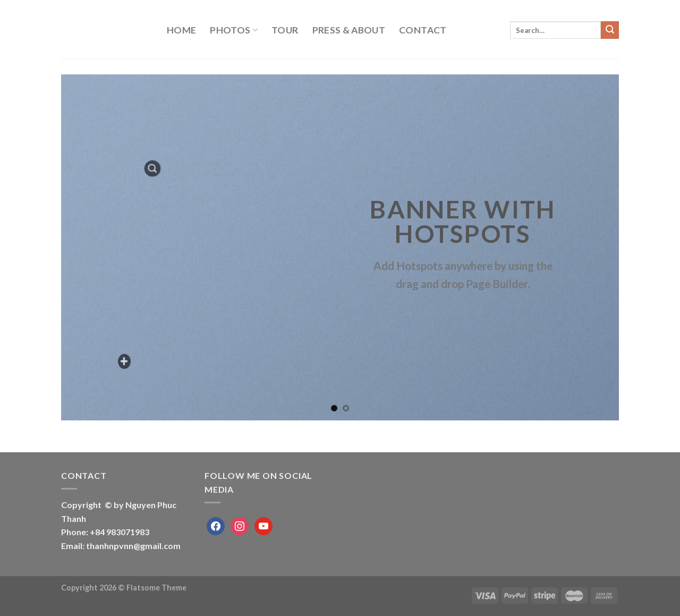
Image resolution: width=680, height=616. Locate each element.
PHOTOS (234, 30)
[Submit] (610, 30)
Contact (423, 30)
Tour (285, 30)
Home (181, 30)
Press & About (349, 30)
